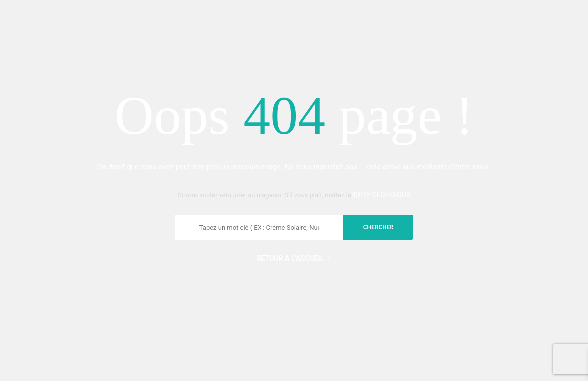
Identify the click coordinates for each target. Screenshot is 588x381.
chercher (378, 227)
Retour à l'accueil (294, 258)
